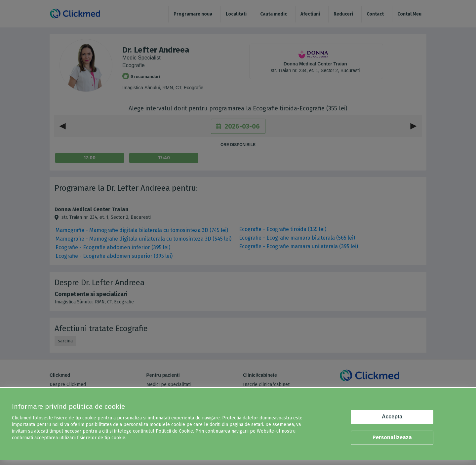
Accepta (392, 417)
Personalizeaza (392, 437)
